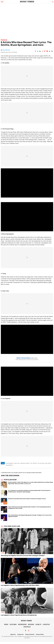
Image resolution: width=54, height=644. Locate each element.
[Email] (50, 51)
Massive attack (25, 463)
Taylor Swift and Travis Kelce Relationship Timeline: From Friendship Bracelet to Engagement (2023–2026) (30, 508)
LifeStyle (46, 624)
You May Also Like (12, 526)
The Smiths (33, 463)
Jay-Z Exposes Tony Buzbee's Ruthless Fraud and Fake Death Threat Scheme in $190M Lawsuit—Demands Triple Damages (29, 491)
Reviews (31, 624)
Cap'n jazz (17, 463)
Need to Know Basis (23, 358)
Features (4, 40)
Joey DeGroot (6, 50)
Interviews (22, 624)
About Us (13, 634)
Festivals (27, 627)
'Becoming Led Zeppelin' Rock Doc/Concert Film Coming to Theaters (23, 555)
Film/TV (38, 624)
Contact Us (20, 634)
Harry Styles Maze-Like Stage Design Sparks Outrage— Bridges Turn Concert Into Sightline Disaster (30, 516)
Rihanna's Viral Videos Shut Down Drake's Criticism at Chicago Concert (27, 499)
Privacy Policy (40, 634)
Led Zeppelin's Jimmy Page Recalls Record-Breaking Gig (19, 615)
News (3, 553)
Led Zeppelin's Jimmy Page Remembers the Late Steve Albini (20, 585)
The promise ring (42, 463)
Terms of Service (30, 634)
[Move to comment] (52, 51)
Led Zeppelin (10, 463)
